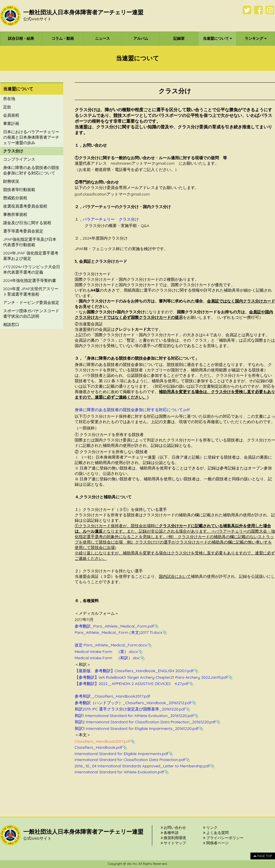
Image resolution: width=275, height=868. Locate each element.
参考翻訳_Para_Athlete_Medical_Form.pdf (114, 626)
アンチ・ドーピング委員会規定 (31, 302)
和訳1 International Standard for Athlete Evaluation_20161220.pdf (134, 716)
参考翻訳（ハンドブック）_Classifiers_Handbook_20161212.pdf (133, 703)
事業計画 (11, 124)
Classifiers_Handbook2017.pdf (102, 741)
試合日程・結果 (21, 38)
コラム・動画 (63, 38)
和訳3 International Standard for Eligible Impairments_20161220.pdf (137, 728)
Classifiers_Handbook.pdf (99, 747)
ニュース (102, 38)
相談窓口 (11, 324)
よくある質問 (216, 833)
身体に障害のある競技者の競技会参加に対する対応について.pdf (132, 410)
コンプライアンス (19, 159)
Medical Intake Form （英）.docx (106, 652)
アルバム (141, 38)
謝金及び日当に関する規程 (27, 223)
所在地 (9, 99)
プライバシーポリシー (223, 838)
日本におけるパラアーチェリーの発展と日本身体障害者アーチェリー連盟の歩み (31, 137)
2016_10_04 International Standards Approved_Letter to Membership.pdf (142, 766)
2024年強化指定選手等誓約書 (30, 280)
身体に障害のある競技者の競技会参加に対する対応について (31, 170)
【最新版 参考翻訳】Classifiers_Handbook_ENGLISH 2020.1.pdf (134, 671)
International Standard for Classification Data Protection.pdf (130, 760)
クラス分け (13, 151)
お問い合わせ (174, 827)
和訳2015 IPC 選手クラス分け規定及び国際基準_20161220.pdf (130, 709)
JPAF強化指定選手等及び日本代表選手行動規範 (30, 242)
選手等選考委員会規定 (23, 231)
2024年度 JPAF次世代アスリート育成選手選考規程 (31, 291)
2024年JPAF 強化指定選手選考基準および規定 (31, 256)
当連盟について (217, 38)
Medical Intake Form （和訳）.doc (107, 658)
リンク (210, 827)
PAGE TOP (263, 856)
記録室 (179, 38)
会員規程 (11, 115)
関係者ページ (216, 843)
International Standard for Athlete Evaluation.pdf (119, 772)
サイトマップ (174, 843)
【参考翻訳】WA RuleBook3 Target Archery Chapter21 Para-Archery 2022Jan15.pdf (151, 677)
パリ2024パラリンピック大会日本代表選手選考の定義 (32, 269)
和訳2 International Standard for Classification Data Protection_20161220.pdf (145, 722)
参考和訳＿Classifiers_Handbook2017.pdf (112, 696)
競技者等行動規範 (19, 190)
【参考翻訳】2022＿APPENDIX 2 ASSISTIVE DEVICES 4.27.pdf (132, 684)
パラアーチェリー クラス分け (111, 219)
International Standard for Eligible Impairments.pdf (121, 754)
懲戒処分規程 (15, 198)
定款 (7, 107)
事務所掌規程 (15, 214)
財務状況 (11, 181)
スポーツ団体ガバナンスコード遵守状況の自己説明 (31, 313)
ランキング (256, 38)
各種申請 (170, 833)
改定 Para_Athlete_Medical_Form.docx (111, 645)
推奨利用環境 (174, 838)
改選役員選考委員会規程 (25, 206)
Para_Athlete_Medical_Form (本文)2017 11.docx (118, 632)
